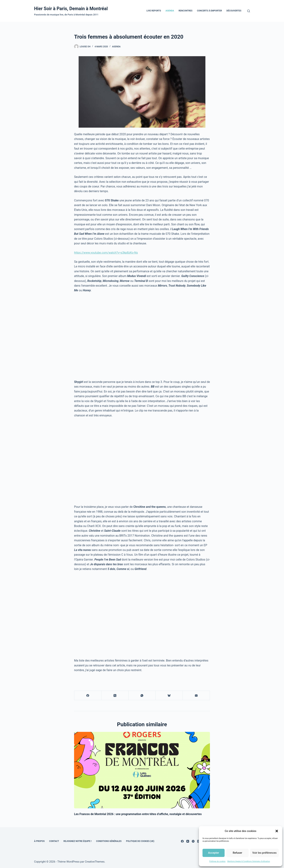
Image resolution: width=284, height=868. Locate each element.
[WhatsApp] (142, 696)
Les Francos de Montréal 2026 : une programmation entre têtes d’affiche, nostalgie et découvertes (138, 814)
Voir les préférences (264, 853)
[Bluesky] (169, 696)
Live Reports (154, 11)
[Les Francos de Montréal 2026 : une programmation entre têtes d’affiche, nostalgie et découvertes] (142, 770)
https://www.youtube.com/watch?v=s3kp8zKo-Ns (106, 253)
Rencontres (186, 11)
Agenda (170, 11)
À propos (39, 841)
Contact (54, 841)
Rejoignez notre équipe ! (78, 841)
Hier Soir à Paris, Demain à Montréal (71, 9)
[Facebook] (88, 696)
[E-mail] (196, 696)
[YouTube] (188, 841)
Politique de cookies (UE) (140, 841)
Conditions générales (109, 841)
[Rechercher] (249, 11)
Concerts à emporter (209, 11)
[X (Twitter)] (115, 696)
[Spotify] (193, 841)
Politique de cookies (217, 861)
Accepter (214, 853)
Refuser (237, 853)
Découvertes (234, 11)
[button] (277, 831)
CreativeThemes (95, 862)
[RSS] (199, 841)
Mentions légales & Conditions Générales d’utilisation (249, 861)
